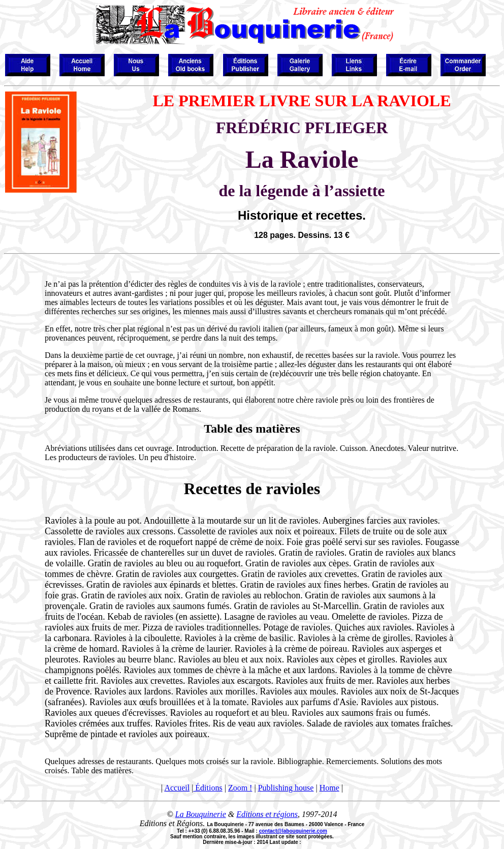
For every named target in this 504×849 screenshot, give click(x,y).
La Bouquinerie (201, 814)
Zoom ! (240, 788)
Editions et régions (267, 814)
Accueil (177, 788)
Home (329, 788)
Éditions (208, 788)
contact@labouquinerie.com (293, 831)
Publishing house (286, 788)
